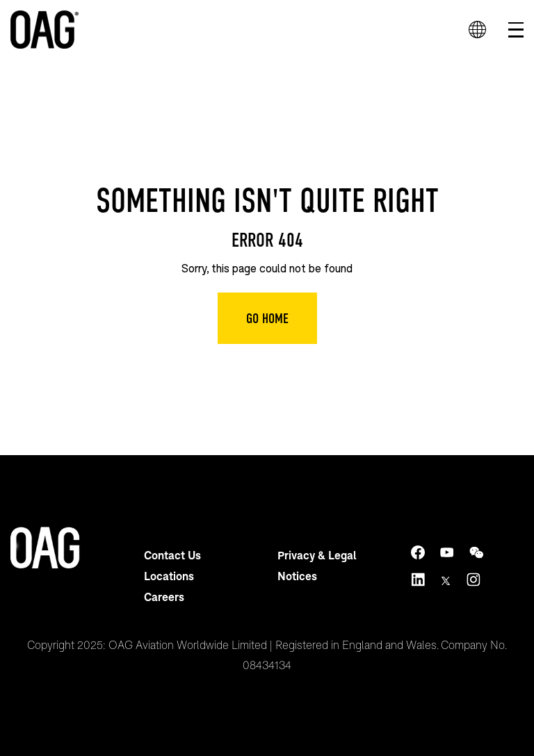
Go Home (267, 318)
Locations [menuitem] (169, 576)
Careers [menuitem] (164, 597)
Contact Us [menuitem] (172, 555)
